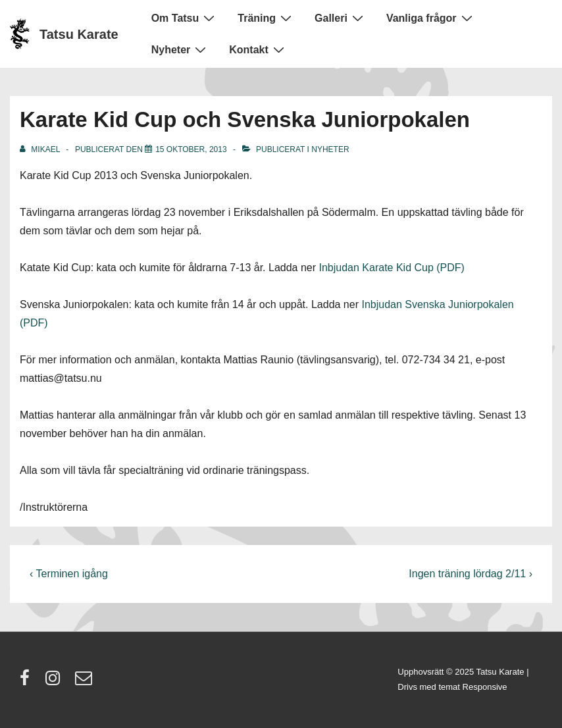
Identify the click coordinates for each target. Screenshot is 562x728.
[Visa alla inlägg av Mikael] (41, 149)
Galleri (341, 18)
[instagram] (56, 682)
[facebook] (28, 682)
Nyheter (181, 49)
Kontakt (258, 49)
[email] (85, 682)
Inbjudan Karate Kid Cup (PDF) (392, 268)
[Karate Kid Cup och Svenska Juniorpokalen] (191, 149)
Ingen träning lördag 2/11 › (471, 574)
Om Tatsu (185, 18)
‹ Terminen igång (69, 574)
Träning (266, 18)
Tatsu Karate (79, 34)
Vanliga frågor (431, 18)
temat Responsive (473, 687)
